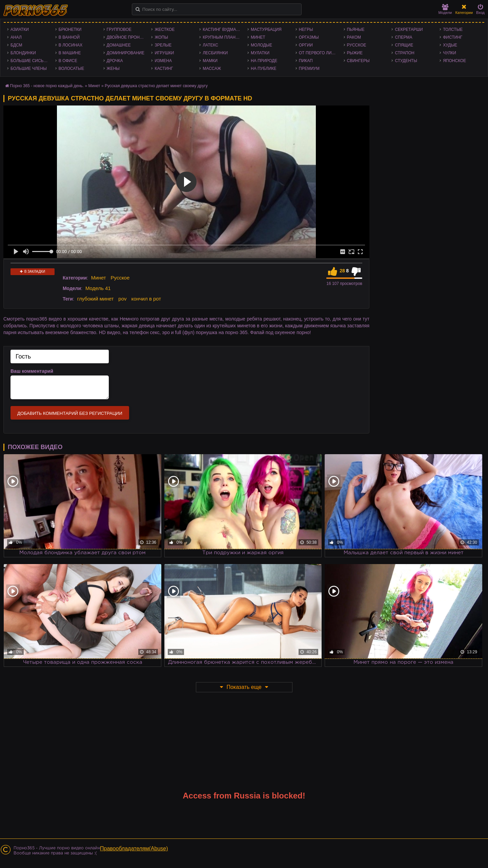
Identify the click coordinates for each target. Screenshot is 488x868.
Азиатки (20, 30)
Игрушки (164, 53)
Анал (16, 37)
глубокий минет (96, 299)
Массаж (212, 69)
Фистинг (453, 37)
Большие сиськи (30, 61)
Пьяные (356, 30)
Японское (454, 61)
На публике (264, 69)
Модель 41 (98, 288)
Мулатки (260, 53)
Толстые (453, 30)
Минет (258, 37)
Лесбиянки (215, 53)
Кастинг (164, 69)
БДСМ (16, 45)
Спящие (404, 45)
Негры (306, 30)
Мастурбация (266, 30)
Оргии (306, 45)
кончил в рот (146, 299)
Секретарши (409, 30)
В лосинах (71, 45)
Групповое (119, 30)
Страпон (404, 53)
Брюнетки (70, 30)
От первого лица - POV (320, 53)
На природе (264, 61)
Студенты (406, 61)
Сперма (403, 37)
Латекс (210, 45)
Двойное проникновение (127, 37)
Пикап (306, 61)
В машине (70, 53)
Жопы (161, 37)
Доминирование (126, 53)
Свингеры (358, 61)
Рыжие (355, 53)
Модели (445, 9)
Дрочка (115, 61)
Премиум (309, 69)
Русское (357, 45)
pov (122, 299)
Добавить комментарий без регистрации (70, 413)
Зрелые (163, 45)
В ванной (69, 37)
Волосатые (71, 69)
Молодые (261, 45)
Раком (354, 37)
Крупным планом (222, 37)
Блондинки (23, 53)
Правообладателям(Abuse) (134, 848)
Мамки (210, 61)
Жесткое (165, 30)
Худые (450, 45)
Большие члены (29, 69)
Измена (163, 61)
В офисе (68, 61)
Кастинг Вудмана (222, 30)
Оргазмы (309, 37)
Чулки (450, 53)
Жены (113, 69)
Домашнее (119, 45)
